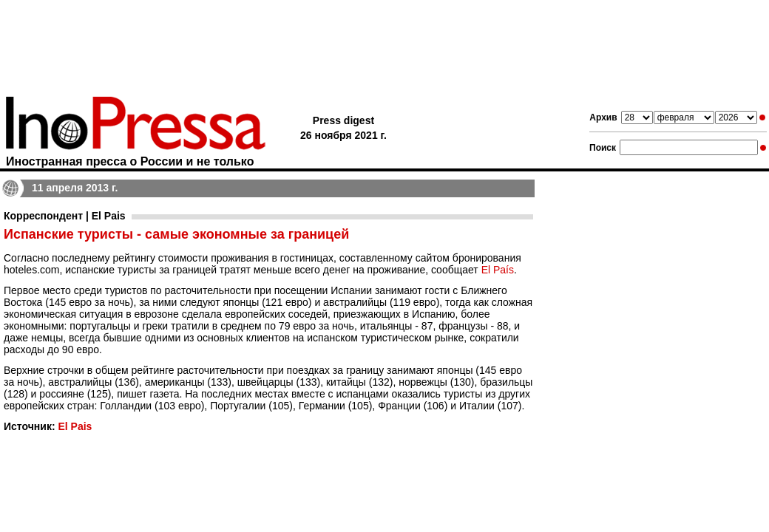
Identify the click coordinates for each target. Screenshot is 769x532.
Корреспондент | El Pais (65, 216)
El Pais (75, 426)
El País (498, 270)
